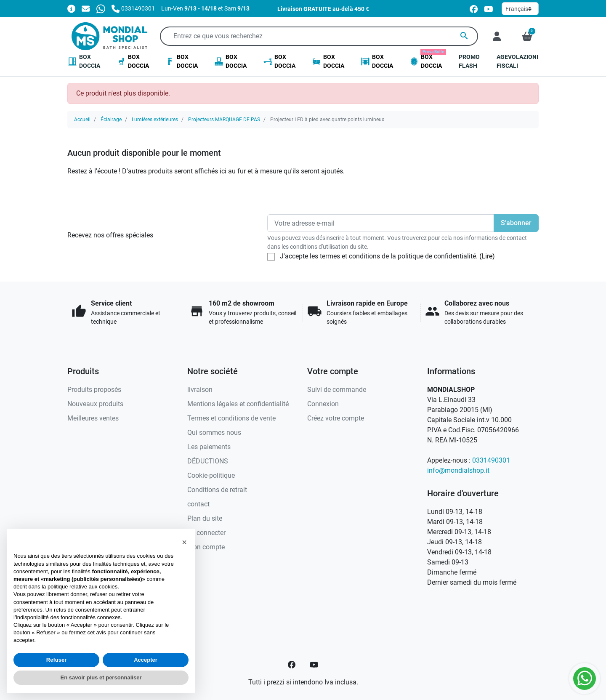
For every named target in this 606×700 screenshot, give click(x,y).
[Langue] (520, 9)
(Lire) (487, 256)
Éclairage (111, 120)
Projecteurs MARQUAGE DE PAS (224, 120)
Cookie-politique (211, 475)
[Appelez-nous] (133, 8)
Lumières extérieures (155, 120)
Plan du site (205, 518)
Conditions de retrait (217, 490)
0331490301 (491, 460)
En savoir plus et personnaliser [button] (101, 677)
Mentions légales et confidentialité (238, 404)
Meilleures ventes (93, 418)
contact (198, 504)
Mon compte (206, 547)
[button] (527, 36)
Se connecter (206, 533)
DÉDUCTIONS (208, 461)
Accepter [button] (146, 660)
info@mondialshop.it (458, 470)
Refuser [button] (56, 660)
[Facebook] (292, 665)
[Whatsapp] (101, 8)
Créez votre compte (336, 418)
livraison (200, 390)
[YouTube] (314, 665)
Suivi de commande (337, 390)
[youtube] (489, 9)
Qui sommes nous (214, 433)
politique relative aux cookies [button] (82, 587)
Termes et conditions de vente (231, 418)
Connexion (323, 404)
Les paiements (209, 447)
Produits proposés (94, 390)
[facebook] (474, 9)
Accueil (82, 120)
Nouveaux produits (95, 404)
